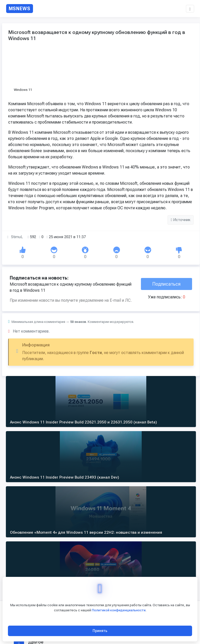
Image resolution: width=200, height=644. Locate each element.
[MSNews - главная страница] (20, 9)
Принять (100, 631)
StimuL (17, 250)
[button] (190, 9)
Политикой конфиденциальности (119, 610)
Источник (181, 233)
